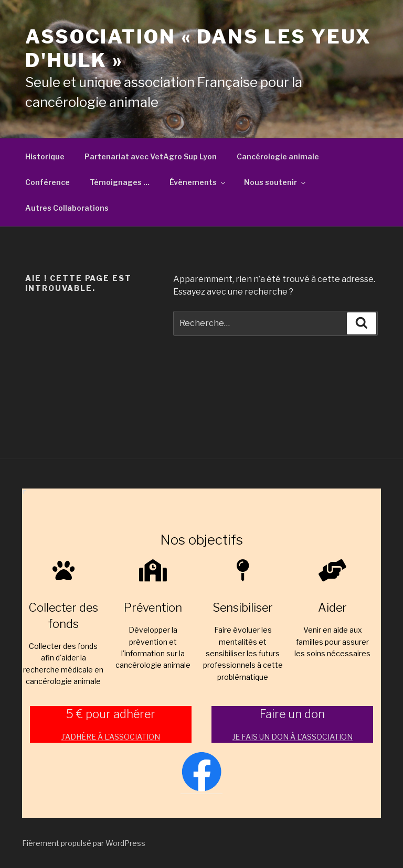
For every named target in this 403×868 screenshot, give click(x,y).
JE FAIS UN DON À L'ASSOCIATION (293, 737)
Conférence (47, 182)
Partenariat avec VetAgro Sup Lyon (151, 156)
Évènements (198, 182)
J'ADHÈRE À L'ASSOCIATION (111, 737)
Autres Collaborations (67, 208)
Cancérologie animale (278, 156)
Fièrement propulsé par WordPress (84, 843)
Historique (45, 156)
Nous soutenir (275, 182)
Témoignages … (120, 182)
